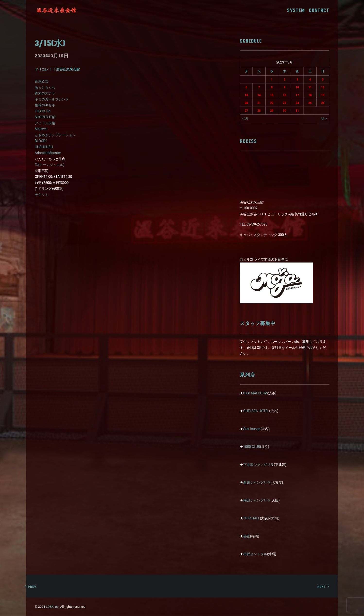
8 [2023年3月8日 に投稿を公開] (272, 87)
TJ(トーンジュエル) (50, 165)
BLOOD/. (41, 141)
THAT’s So (43, 111)
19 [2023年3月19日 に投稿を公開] (323, 95)
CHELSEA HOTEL (256, 411)
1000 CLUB (252, 447)
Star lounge (252, 429)
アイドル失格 (45, 123)
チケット (42, 195)
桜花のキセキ (45, 105)
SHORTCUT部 (45, 117)
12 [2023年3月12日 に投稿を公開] (323, 87)
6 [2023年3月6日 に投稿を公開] (246, 87)
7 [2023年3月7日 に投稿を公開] (259, 87)
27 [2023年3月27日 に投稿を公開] (246, 111)
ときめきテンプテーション (55, 135)
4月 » (324, 119)
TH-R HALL (252, 518)
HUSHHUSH (44, 147)
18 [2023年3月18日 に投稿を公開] (310, 95)
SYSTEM (298, 10)
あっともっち (45, 87)
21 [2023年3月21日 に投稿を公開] (259, 103)
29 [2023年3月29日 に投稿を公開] (272, 111)
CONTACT (319, 10)
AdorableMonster (48, 153)
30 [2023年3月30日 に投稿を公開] (285, 111)
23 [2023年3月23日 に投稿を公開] (285, 103)
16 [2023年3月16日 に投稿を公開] (285, 95)
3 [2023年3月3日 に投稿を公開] (297, 80)
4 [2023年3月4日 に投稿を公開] (310, 80)
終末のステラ (45, 93)
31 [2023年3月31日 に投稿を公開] (297, 111)
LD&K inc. (53, 607)
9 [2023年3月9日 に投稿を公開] (285, 87)
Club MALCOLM (255, 393)
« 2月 (245, 119)
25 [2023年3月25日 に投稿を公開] (310, 103)
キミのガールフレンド (52, 99)
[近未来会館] (57, 10)
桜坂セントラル (255, 554)
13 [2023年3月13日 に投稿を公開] (246, 95)
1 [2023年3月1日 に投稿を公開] (272, 80)
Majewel (41, 129)
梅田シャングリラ (257, 500)
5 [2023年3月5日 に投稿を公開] (323, 80)
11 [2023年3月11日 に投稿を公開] (310, 87)
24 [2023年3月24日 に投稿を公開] (297, 103)
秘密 (247, 536)
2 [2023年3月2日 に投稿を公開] (285, 80)
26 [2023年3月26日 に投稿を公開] (323, 103)
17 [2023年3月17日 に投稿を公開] (297, 95)
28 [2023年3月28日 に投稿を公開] (259, 111)
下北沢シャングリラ (259, 465)
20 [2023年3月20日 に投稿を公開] (246, 103)
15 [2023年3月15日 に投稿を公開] (272, 95)
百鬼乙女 (42, 81)
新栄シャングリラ (257, 482)
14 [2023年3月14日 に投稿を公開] (259, 95)
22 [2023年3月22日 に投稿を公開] (272, 103)
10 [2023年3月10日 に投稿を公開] (297, 87)
